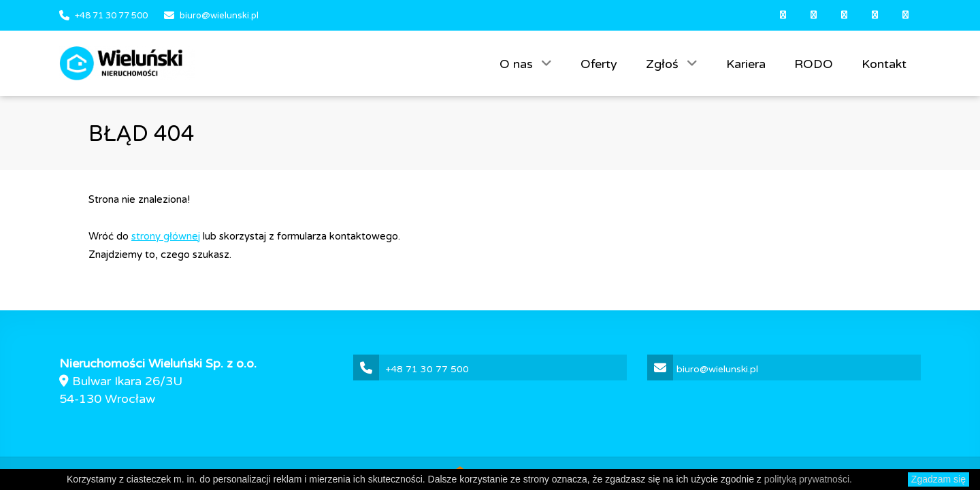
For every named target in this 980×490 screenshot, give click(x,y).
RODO (814, 64)
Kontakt (884, 64)
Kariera (746, 64)
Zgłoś (664, 64)
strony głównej (166, 236)
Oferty (599, 64)
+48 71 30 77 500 (111, 16)
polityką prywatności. (808, 479)
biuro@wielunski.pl (219, 16)
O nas (518, 64)
